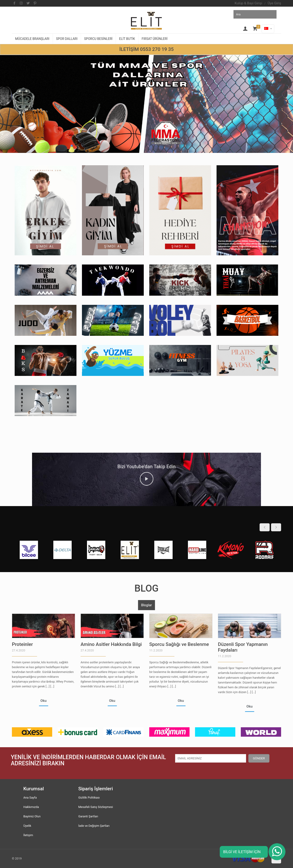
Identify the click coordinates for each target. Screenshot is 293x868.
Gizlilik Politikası (89, 798)
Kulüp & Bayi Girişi (248, 3)
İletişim (28, 835)
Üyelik (27, 826)
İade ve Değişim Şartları (94, 826)
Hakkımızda (31, 807)
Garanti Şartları (88, 816)
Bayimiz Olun (32, 816)
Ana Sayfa (30, 798)
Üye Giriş (274, 3)
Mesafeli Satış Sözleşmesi (96, 807)
